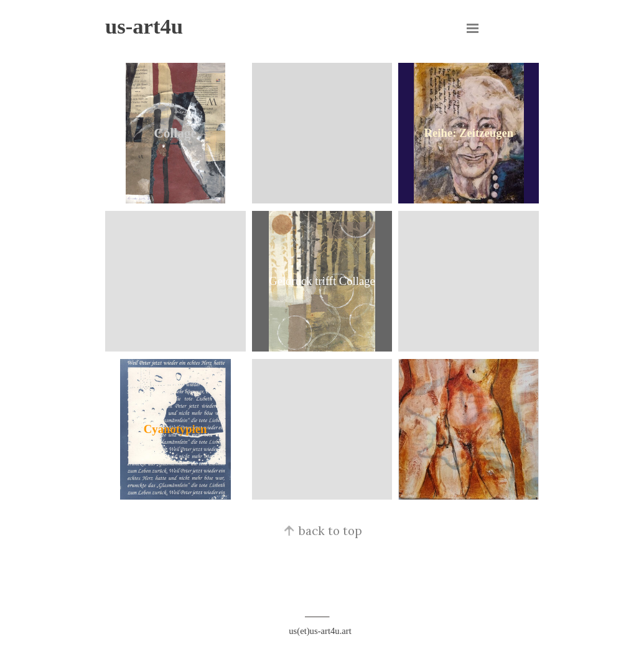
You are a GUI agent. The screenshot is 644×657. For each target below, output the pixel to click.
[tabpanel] (322, 557)
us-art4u (144, 26)
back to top (322, 530)
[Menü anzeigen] (473, 28)
